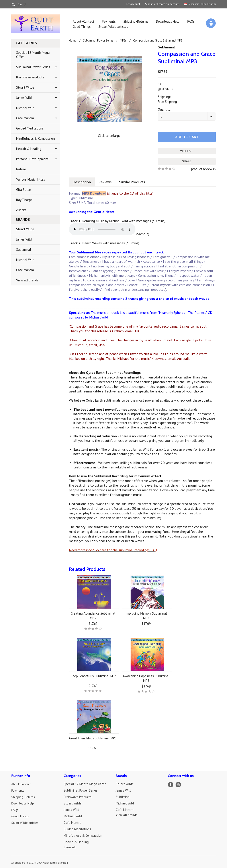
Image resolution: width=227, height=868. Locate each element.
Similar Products (134, 182)
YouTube (178, 784)
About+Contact (83, 21)
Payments (109, 21)
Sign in (149, 4)
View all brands (27, 280)
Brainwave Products (30, 77)
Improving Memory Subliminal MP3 (146, 615)
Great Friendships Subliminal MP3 (93, 738)
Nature (21, 169)
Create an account (168, 4)
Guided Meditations (30, 128)
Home (73, 41)
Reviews (106, 182)
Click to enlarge (109, 136)
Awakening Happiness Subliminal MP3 (146, 678)
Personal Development (32, 159)
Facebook (171, 784)
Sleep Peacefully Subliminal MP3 (93, 676)
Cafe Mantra (25, 118)
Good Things (82, 27)
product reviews (203, 168)
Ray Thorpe (24, 200)
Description (82, 182)
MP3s (123, 41)
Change (211, 4)
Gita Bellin (24, 190)
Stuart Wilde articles (113, 27)
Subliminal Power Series (33, 67)
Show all (70, 847)
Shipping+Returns (136, 21)
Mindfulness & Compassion (35, 138)
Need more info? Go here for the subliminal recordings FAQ (113, 549)
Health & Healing (29, 149)
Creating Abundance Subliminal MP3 (93, 615)
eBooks (21, 210)
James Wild (24, 98)
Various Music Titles (31, 179)
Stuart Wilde (25, 87)
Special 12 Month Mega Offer (33, 55)
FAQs (191, 21)
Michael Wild (25, 108)
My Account (133, 4)
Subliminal (24, 250)
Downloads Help (168, 21)
